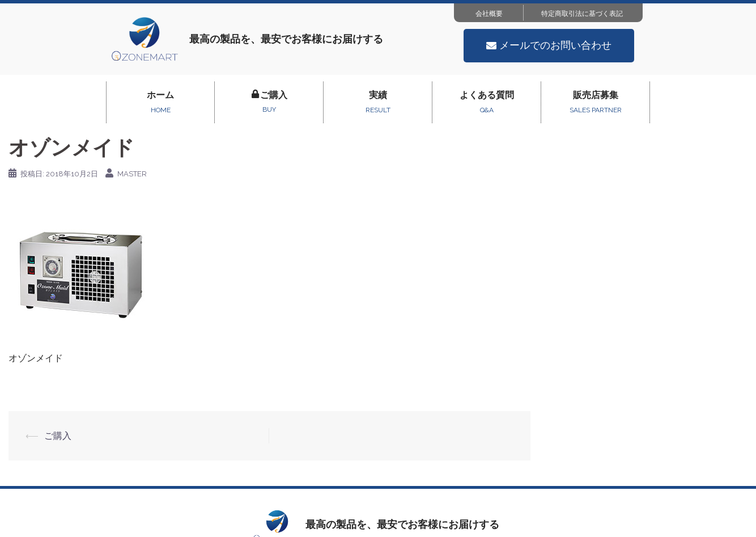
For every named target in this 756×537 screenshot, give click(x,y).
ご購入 (58, 436)
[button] (549, 46)
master (132, 174)
